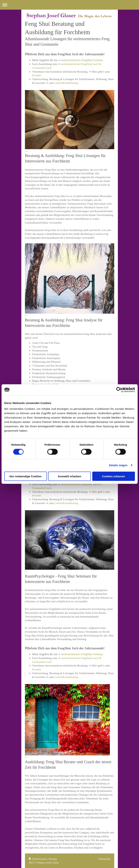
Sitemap (53, 859)
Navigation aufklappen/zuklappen (69, 5)
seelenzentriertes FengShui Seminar (82, 60)
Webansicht (104, 859)
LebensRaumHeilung (66, 83)
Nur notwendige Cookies (26, 476)
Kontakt (37, 75)
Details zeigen (118, 465)
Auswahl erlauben (69, 476)
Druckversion (38, 859)
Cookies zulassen (113, 476)
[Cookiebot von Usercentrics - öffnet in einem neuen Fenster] (119, 390)
